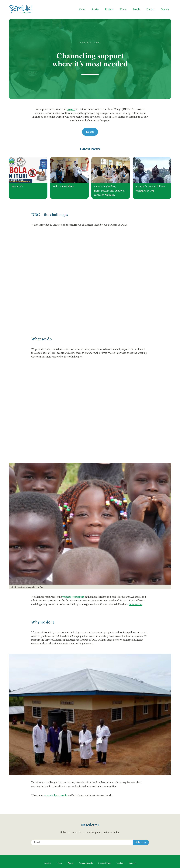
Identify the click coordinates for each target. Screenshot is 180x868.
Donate (90, 132)
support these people (55, 796)
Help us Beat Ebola (63, 187)
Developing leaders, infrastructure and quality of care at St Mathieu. (110, 191)
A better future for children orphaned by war (150, 189)
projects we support (73, 597)
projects (71, 109)
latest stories (136, 604)
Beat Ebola (18, 187)
